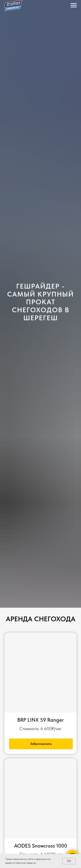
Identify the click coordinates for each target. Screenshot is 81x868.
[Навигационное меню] (74, 5)
